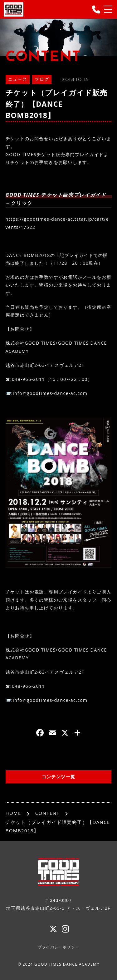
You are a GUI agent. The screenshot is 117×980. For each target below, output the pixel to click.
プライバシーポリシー (59, 947)
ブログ (42, 80)
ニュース (18, 80)
